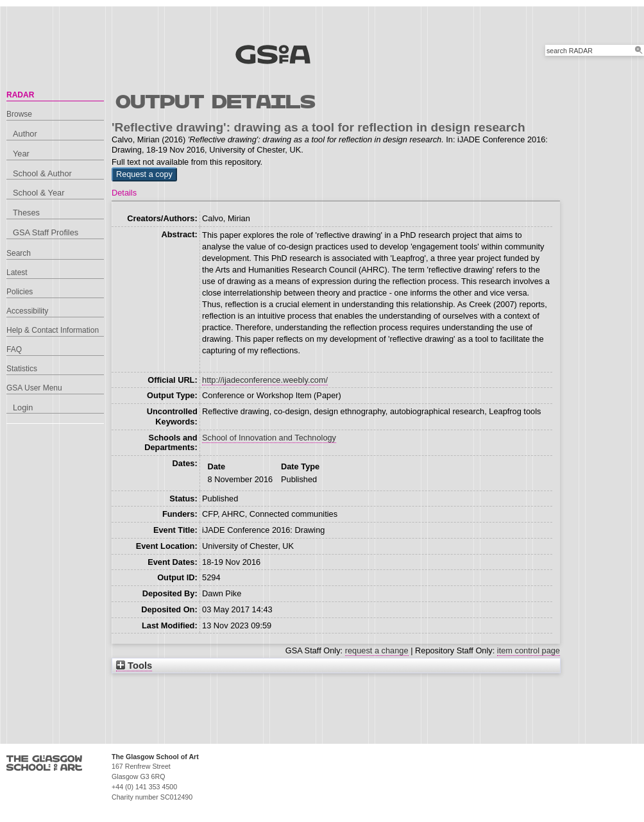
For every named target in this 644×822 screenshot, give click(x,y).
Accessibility (27, 311)
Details (124, 193)
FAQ (14, 349)
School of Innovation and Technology (269, 438)
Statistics (22, 369)
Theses (26, 213)
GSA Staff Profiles (46, 232)
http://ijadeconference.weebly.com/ (265, 380)
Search (19, 253)
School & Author (42, 173)
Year (21, 154)
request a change (377, 650)
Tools (134, 666)
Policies (20, 292)
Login (23, 407)
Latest (17, 273)
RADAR (20, 95)
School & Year (38, 193)
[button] (144, 174)
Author (25, 134)
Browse (19, 114)
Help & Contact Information (53, 330)
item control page (529, 650)
